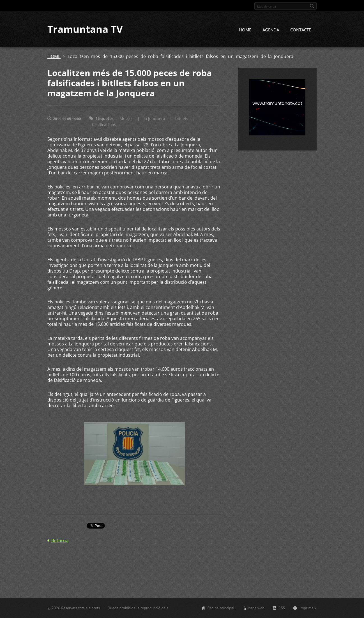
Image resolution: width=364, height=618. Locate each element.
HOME (245, 30)
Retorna (60, 541)
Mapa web (256, 608)
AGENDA (271, 30)
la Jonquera (154, 119)
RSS (282, 608)
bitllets (182, 119)
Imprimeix (308, 608)
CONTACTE (301, 30)
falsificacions (104, 125)
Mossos (126, 119)
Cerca (312, 6)
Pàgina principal (221, 608)
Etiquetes (104, 119)
